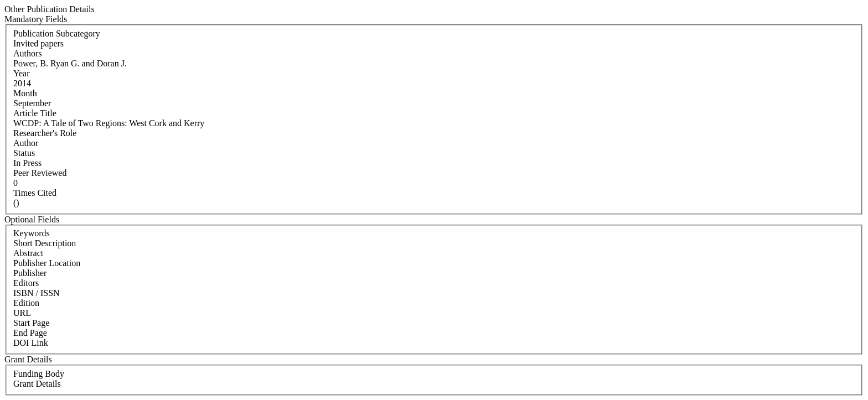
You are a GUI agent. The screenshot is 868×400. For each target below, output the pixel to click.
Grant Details (37, 384)
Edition (26, 303)
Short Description (45, 243)
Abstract (28, 253)
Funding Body (39, 374)
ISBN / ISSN (37, 293)
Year (21, 73)
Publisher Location (47, 263)
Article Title (35, 113)
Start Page (31, 323)
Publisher (30, 273)
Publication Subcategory (57, 33)
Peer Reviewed (40, 173)
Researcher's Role (45, 133)
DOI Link (31, 343)
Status (24, 153)
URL (22, 313)
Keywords (32, 233)
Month (25, 93)
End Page (30, 333)
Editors (26, 283)
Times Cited (35, 193)
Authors (28, 53)
